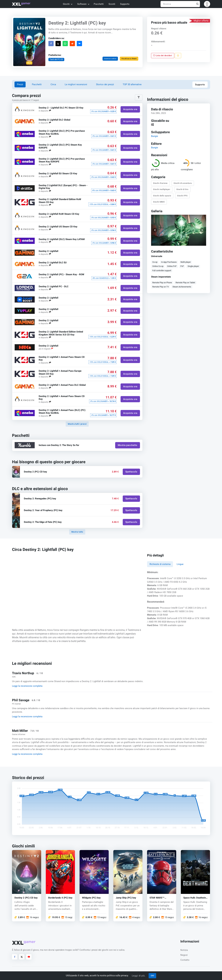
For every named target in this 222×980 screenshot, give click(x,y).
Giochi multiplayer (162, 189)
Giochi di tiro (182, 189)
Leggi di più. (139, 976)
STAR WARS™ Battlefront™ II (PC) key (160, 898)
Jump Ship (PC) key (126, 898)
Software (83, 4)
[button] (207, 4)
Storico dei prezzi (105, 84)
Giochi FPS (182, 196)
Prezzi (20, 84)
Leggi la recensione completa (27, 686)
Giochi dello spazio (162, 196)
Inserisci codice (110, 59)
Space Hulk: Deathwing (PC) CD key (195, 898)
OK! (152, 976)
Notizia (184, 950)
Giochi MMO (159, 202)
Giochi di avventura (183, 183)
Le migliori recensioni (76, 84)
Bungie (155, 136)
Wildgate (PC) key (91, 898)
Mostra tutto (77, 532)
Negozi (184, 955)
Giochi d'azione (160, 183)
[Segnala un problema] (178, 56)
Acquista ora (130, 109)
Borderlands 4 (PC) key (60, 898)
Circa (53, 84)
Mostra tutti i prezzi (77, 424)
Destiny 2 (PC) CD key (26, 898)
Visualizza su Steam (129, 59)
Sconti (112, 4)
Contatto (185, 960)
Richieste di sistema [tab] (160, 564)
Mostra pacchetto (127, 445)
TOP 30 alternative (132, 84)
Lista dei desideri (163, 55)
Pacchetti (99, 4)
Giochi (67, 4)
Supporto (125, 4)
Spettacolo (131, 472)
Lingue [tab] (180, 564)
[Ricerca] (180, 4)
